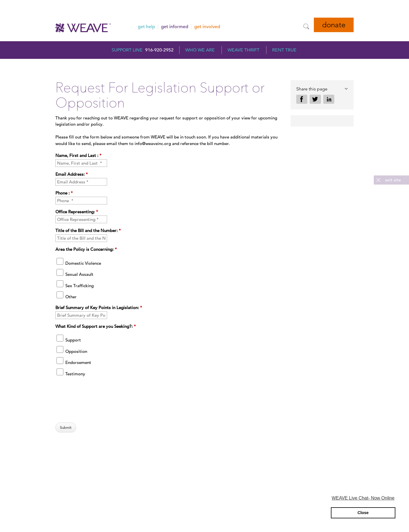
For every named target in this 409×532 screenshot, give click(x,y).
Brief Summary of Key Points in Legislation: (99, 308)
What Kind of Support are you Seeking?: (96, 326)
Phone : (64, 193)
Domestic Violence (79, 263)
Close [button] (363, 513)
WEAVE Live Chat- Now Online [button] (363, 498)
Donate (334, 25)
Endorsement (74, 362)
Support (69, 340)
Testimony (71, 374)
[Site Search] (306, 26)
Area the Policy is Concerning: (86, 249)
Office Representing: (77, 212)
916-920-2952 (159, 50)
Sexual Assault (75, 274)
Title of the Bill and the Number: (88, 230)
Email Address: (72, 174)
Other (67, 297)
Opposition (72, 351)
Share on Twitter (315, 99)
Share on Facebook (302, 99)
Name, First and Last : (78, 155)
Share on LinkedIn (329, 99)
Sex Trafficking (75, 286)
